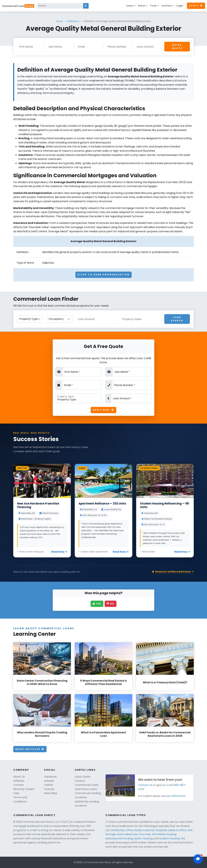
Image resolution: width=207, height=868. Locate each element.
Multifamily (117, 830)
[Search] (60, 6)
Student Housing (169, 838)
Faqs (16, 793)
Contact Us (145, 785)
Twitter (49, 785)
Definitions (73, 21)
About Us (19, 777)
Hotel (120, 834)
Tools (153, 6)
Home (59, 21)
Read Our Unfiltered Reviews (173, 572)
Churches (145, 834)
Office (129, 830)
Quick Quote (177, 47)
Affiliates (19, 781)
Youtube (49, 789)
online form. (178, 796)
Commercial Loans (87, 785)
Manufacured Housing (119, 838)
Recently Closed (24, 789)
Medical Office (177, 830)
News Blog (50, 793)
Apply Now (103, 410)
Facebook (50, 777)
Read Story (59, 552)
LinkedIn (49, 781)
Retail (138, 830)
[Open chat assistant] (198, 859)
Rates (142, 6)
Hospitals (161, 830)
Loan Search (177, 319)
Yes (97, 604)
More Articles (30, 749)
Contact (167, 6)
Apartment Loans (86, 789)
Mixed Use (131, 834)
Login (180, 6)
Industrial (148, 830)
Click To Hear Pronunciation (104, 275)
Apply (196, 6)
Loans (130, 6)
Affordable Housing (164, 834)
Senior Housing (143, 838)
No (111, 604)
